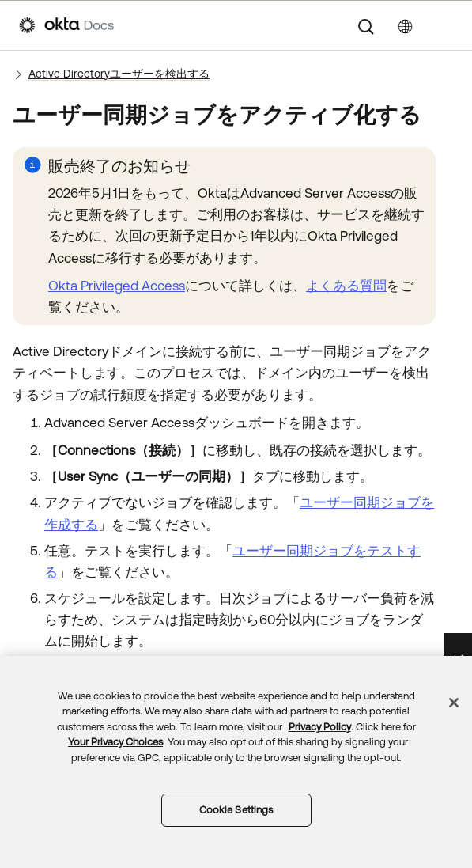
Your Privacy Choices (115, 742)
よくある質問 (346, 286)
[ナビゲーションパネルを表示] (445, 25)
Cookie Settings (236, 810)
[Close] (454, 703)
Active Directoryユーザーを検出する (119, 74)
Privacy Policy (320, 727)
